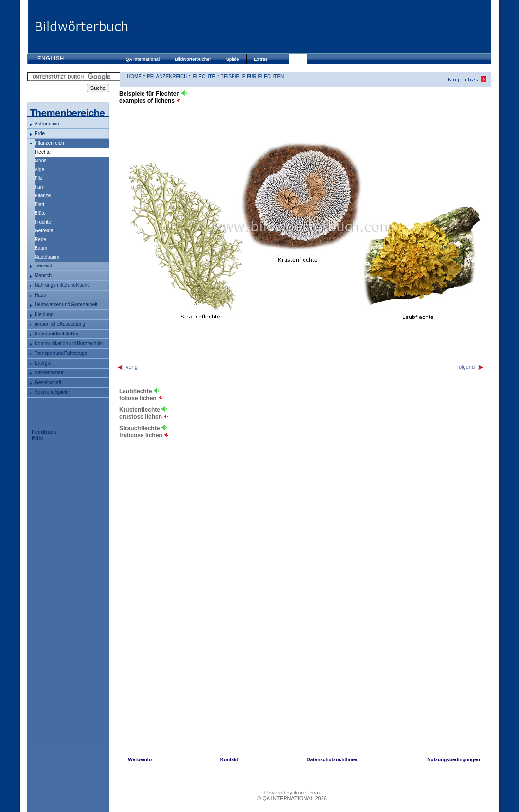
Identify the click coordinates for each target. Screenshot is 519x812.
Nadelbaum (47, 257)
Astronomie (47, 124)
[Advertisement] (309, 27)
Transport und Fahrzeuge (61, 353)
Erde (40, 133)
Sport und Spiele (52, 392)
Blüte (40, 213)
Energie (43, 363)
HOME (134, 77)
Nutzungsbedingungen (453, 760)
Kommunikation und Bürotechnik (69, 344)
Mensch (43, 275)
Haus (40, 295)
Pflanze (43, 196)
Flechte (204, 77)
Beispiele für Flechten (252, 77)
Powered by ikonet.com (292, 793)
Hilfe (37, 438)
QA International (143, 59)
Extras (261, 59)
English (51, 58)
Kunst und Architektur (57, 334)
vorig (127, 367)
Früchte (43, 222)
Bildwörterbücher (193, 59)
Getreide (44, 231)
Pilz (38, 178)
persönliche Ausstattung (60, 324)
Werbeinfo (140, 760)
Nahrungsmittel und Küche (62, 285)
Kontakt (229, 760)
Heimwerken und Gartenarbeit (66, 305)
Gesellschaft (48, 382)
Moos (40, 161)
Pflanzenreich (49, 143)
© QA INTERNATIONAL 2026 (292, 798)
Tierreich (44, 266)
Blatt (39, 204)
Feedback (44, 432)
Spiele (233, 59)
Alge (39, 169)
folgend (471, 367)
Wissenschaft (49, 373)
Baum (41, 248)
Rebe (40, 239)
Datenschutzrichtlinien (332, 760)
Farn (40, 187)
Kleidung (44, 314)
